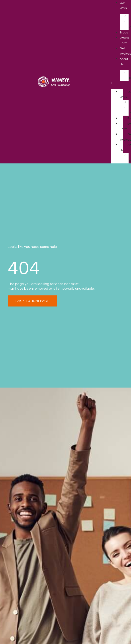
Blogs (124, 33)
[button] (117, 83)
